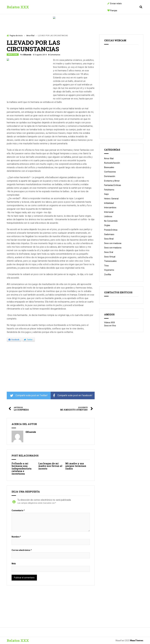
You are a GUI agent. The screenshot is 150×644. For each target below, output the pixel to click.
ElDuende (27, 55)
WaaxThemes (137, 640)
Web (14, 564)
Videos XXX (109, 323)
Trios (106, 266)
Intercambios (110, 208)
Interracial (109, 212)
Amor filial (30, 36)
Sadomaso (109, 234)
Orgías (107, 225)
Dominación (110, 176)
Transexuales (110, 261)
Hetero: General (111, 199)
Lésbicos (108, 216)
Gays (106, 194)
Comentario (18, 510)
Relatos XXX (18, 7)
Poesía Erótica (111, 230)
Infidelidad (109, 203)
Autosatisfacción (112, 163)
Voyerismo (109, 270)
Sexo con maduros (113, 248)
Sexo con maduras (113, 243)
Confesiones (110, 172)
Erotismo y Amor (112, 181)
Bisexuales (109, 167)
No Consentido (111, 221)
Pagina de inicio (16, 36)
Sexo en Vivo (110, 326)
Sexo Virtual (110, 257)
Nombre (16, 537)
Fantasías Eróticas (113, 185)
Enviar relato (116, 4)
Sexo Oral (109, 252)
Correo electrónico (22, 550)
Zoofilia (108, 274)
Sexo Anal (109, 239)
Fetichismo (109, 190)
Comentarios (54, 55)
